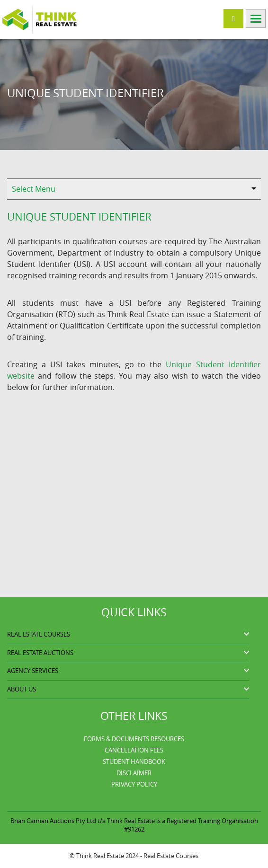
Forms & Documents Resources (134, 739)
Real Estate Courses (171, 856)
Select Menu (34, 189)
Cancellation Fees (134, 750)
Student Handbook (134, 762)
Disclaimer (134, 773)
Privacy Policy (134, 784)
